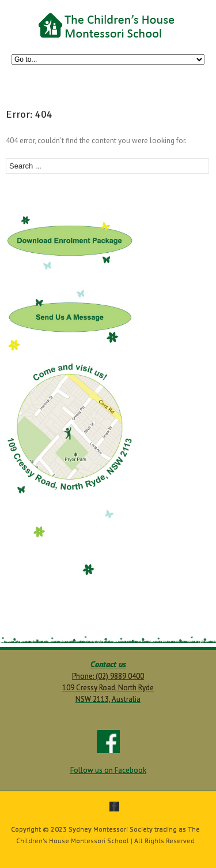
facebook (114, 807)
